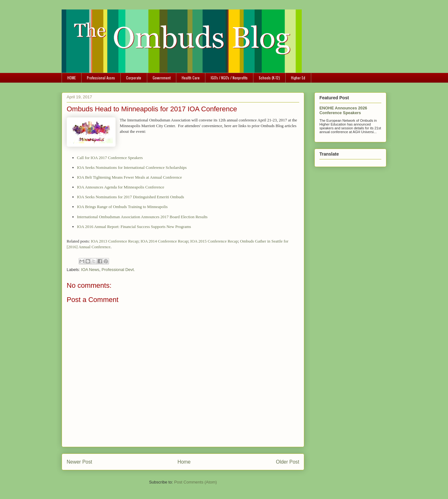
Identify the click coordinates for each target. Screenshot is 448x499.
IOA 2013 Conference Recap (115, 241)
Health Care (191, 78)
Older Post (288, 462)
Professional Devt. (118, 270)
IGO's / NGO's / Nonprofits (229, 78)
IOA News (90, 270)
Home (184, 462)
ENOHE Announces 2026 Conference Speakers (343, 110)
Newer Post (79, 462)
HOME (72, 78)
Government (162, 78)
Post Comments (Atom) (195, 482)
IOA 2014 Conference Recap (164, 241)
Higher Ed (298, 78)
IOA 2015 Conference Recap (214, 241)
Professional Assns (101, 78)
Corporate (134, 78)
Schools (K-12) (269, 78)
